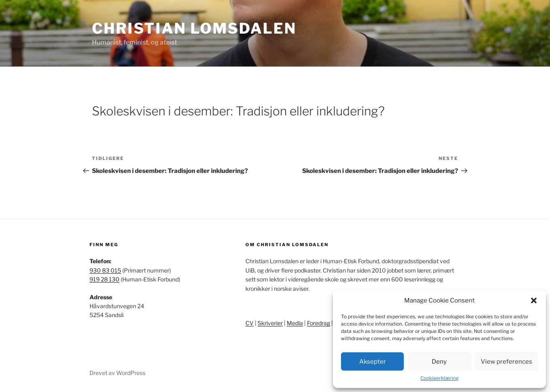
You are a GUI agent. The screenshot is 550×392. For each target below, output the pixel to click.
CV (249, 323)
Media (295, 323)
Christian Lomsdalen (194, 28)
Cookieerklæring (439, 378)
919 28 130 (104, 279)
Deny (439, 362)
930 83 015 (105, 270)
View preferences (506, 362)
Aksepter (373, 362)
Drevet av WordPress (117, 373)
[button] (534, 300)
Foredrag (319, 323)
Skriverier (270, 323)
